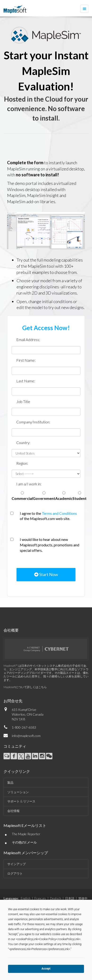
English (26, 898)
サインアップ (17, 864)
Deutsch (56, 898)
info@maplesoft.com (26, 736)
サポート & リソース (21, 801)
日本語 (70, 898)
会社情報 (13, 811)
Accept (46, 969)
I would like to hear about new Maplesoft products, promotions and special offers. (50, 545)
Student (79, 498)
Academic (64, 498)
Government (44, 498)
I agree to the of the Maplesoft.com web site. (48, 516)
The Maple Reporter (26, 834)
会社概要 (11, 630)
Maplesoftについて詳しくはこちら (25, 687)
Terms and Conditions (59, 513)
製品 (10, 783)
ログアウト (15, 873)
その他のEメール (24, 842)
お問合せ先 (13, 701)
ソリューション (18, 792)
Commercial (22, 498)
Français (40, 898)
